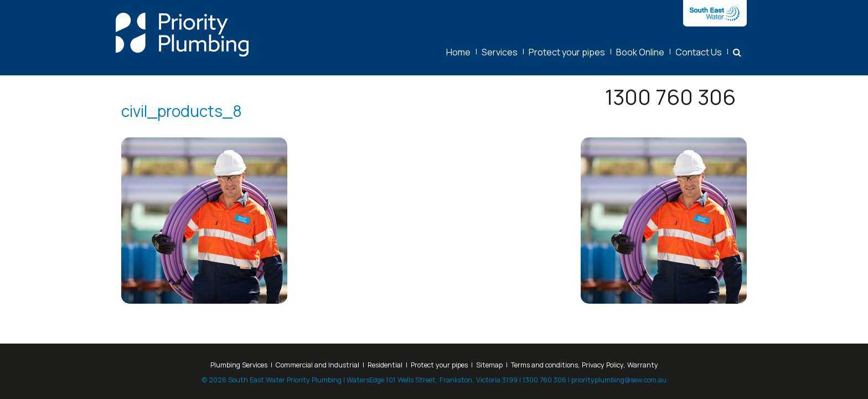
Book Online (640, 52)
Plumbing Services (239, 365)
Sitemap (489, 365)
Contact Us (699, 52)
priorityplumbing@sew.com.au (619, 380)
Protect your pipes (567, 52)
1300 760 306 (670, 97)
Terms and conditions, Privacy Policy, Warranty (585, 365)
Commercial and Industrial (317, 365)
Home (458, 52)
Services (500, 52)
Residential (385, 365)
